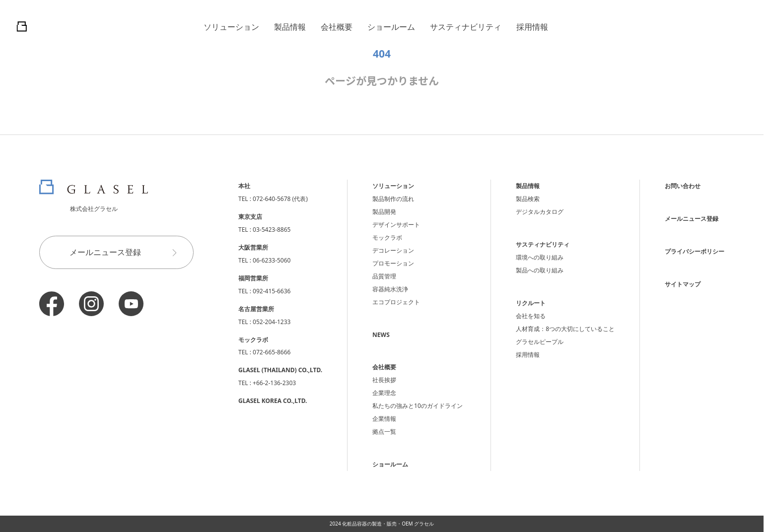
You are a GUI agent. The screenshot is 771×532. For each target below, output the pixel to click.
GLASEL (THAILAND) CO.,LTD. (280, 370)
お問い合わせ (683, 186)
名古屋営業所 (256, 309)
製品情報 (290, 27)
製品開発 (384, 212)
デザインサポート (396, 225)
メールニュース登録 (128, 252)
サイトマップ (683, 284)
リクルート (531, 303)
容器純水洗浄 (390, 289)
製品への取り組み (540, 270)
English (733, 27)
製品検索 (528, 199)
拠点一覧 (384, 432)
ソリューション (231, 27)
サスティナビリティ (466, 27)
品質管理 (384, 276)
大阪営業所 (253, 247)
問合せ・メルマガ (610, 26)
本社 (244, 186)
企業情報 (384, 419)
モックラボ (387, 237)
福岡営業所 (253, 278)
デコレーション (393, 250)
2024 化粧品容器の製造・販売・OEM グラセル (382, 524)
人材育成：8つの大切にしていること (565, 329)
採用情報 (532, 27)
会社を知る (531, 316)
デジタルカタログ (540, 212)
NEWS (381, 335)
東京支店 (250, 217)
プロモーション (393, 263)
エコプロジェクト (396, 302)
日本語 (692, 27)
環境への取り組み (540, 257)
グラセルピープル (540, 342)
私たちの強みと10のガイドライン (418, 406)
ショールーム (391, 27)
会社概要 (337, 27)
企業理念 (384, 393)
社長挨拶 (384, 380)
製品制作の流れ (393, 199)
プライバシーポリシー (695, 251)
